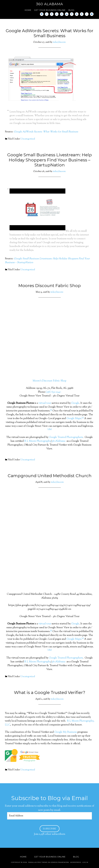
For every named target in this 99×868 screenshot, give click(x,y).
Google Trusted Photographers (66, 437)
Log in (85, 862)
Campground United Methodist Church (50, 476)
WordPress (76, 862)
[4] (51, 429)
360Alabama (59, 441)
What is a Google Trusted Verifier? (50, 692)
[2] (83, 418)
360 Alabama (50, 4)
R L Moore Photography (38, 441)
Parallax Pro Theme (38, 862)
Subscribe (50, 829)
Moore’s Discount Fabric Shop (49, 381)
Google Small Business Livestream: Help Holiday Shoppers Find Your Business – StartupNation (49, 160)
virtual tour (45, 403)
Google (75, 403)
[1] (51, 410)
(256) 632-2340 (53, 392)
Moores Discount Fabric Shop (50, 286)
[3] (49, 429)
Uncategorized (28, 139)
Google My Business (66, 732)
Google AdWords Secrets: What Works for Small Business (49, 33)
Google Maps (74, 418)
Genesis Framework (60, 862)
